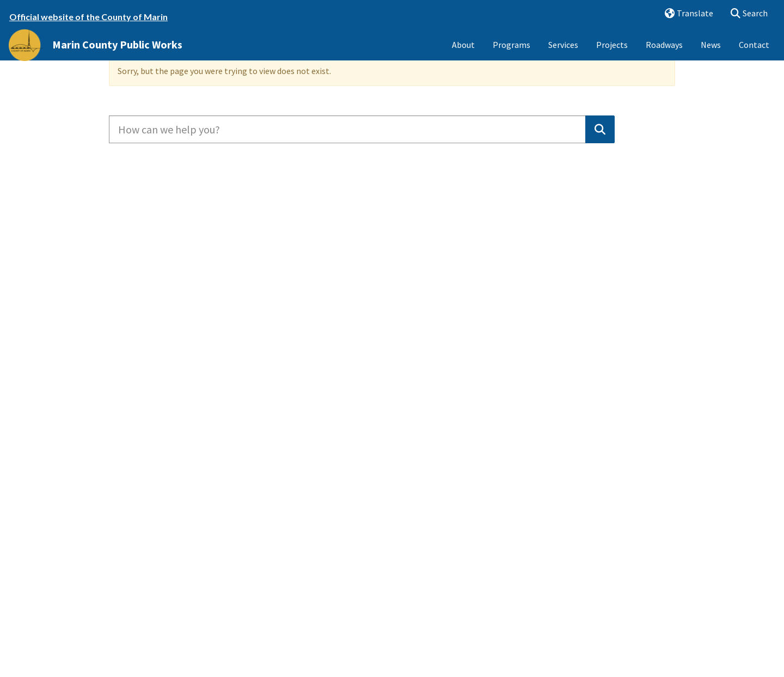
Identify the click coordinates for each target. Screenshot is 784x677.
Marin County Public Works (117, 53)
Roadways (664, 53)
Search (746, 14)
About (463, 53)
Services (563, 53)
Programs (512, 53)
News (711, 53)
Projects (612, 53)
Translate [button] (685, 14)
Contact (754, 53)
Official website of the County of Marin (88, 17)
